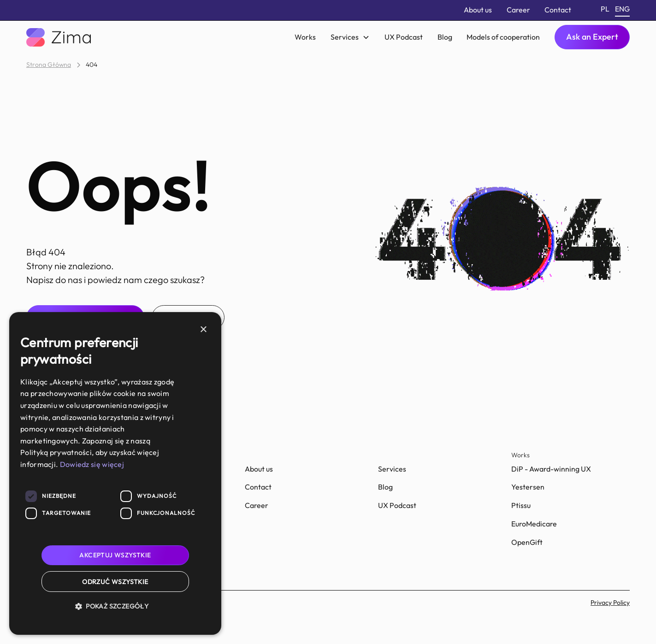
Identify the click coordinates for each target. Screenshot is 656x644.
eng (622, 9)
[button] (350, 37)
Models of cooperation (503, 37)
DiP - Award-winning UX (551, 469)
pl (605, 9)
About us (478, 10)
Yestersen (528, 487)
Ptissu (521, 505)
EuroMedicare (534, 524)
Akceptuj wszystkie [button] (115, 555)
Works (305, 37)
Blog (445, 37)
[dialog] (115, 473)
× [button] (203, 330)
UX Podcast (404, 37)
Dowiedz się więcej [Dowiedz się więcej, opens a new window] (92, 464)
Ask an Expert (592, 37)
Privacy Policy (610, 603)
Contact (558, 10)
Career (518, 10)
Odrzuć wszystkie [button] (115, 582)
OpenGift (527, 542)
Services (392, 469)
